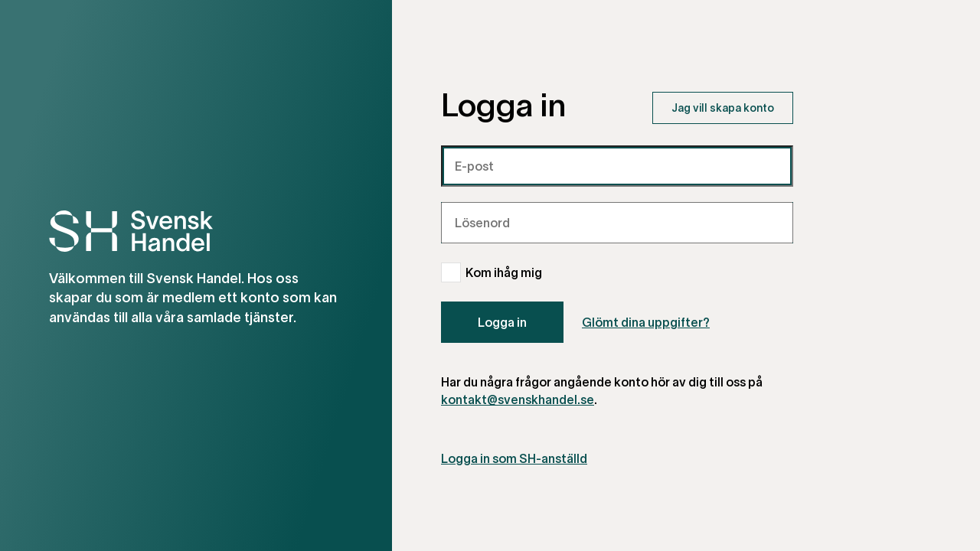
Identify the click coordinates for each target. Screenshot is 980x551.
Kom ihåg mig (504, 272)
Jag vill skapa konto (723, 108)
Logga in (502, 322)
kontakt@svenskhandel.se (518, 399)
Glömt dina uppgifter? (646, 322)
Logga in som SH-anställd (514, 458)
